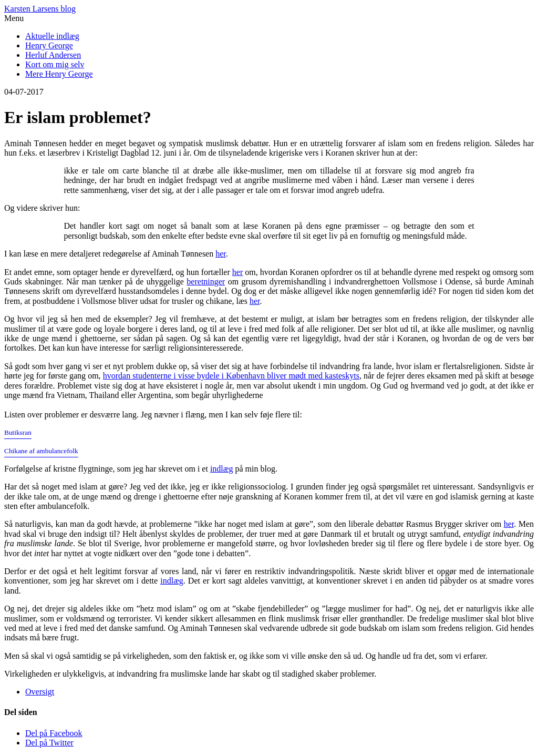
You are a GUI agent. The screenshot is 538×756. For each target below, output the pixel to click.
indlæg (222, 469)
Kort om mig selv (55, 64)
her (221, 254)
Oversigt (40, 692)
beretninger (206, 282)
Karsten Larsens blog (40, 9)
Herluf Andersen (53, 55)
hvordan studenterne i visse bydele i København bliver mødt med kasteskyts (231, 376)
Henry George (49, 45)
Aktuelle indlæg (52, 36)
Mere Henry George (59, 74)
